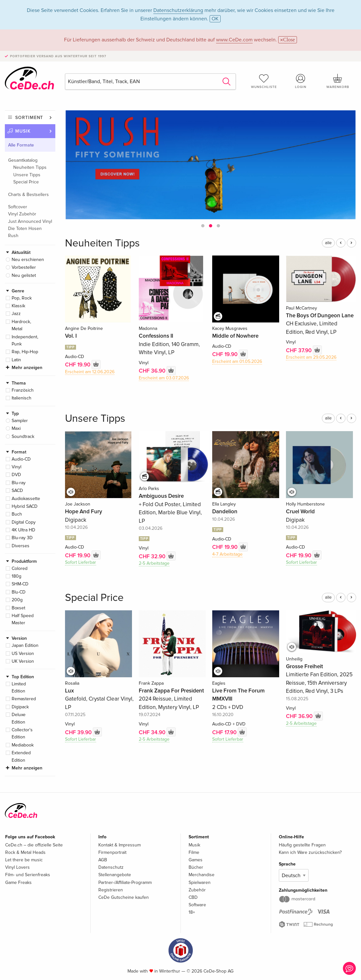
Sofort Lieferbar (81, 562)
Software (197, 905)
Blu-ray (19, 483)
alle (328, 243)
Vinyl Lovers (17, 867)
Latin (16, 360)
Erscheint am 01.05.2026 (237, 361)
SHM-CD (20, 584)
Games (196, 860)
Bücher (196, 867)
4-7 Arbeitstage (227, 554)
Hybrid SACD (25, 506)
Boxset (18, 608)
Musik (23, 131)
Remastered (24, 699)
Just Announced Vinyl (30, 221)
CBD (193, 897)
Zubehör (197, 890)
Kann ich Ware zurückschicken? (310, 852)
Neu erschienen (28, 260)
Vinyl (16, 467)
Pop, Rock (22, 298)
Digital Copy (24, 522)
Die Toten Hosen (25, 229)
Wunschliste (264, 81)
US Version (23, 653)
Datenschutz (111, 867)
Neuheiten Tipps (30, 167)
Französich (23, 390)
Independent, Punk (25, 340)
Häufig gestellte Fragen (302, 845)
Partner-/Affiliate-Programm (125, 882)
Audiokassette (26, 499)
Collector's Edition (22, 733)
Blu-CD (19, 592)
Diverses (21, 546)
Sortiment (29, 118)
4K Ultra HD (23, 530)
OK (215, 19)
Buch (17, 514)
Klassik (18, 306)
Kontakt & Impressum (120, 845)
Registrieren (111, 890)
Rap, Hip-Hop (25, 352)
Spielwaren (200, 882)
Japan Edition (25, 645)
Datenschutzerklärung (178, 10)
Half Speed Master (23, 619)
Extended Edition (21, 756)
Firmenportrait (112, 852)
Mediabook (23, 745)
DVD (16, 475)
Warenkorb (338, 81)
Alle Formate (21, 145)
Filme (194, 852)
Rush (13, 236)
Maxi (16, 428)
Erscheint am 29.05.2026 (311, 357)
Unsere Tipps (27, 175)
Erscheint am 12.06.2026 (90, 372)
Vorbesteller (24, 267)
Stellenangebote (115, 875)
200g (17, 600)
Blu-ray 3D (22, 538)
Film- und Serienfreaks (28, 875)
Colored (20, 568)
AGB (103, 860)
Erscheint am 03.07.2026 (164, 378)
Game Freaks (18, 882)
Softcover (18, 207)
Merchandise (202, 875)
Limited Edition (19, 687)
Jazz (16, 314)
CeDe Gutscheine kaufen (124, 897)
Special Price (26, 182)
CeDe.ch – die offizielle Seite (34, 845)
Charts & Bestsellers (28, 195)
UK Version (23, 661)
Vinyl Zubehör (22, 214)
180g (16, 576)
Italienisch (22, 398)
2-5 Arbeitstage (154, 563)
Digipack (20, 707)
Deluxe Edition (19, 718)
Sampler (20, 421)
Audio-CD (21, 459)
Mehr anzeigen (27, 368)
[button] (203, 226)
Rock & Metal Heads (25, 852)
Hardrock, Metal (21, 325)
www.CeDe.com (234, 40)
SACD (17, 490)
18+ (192, 912)
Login (301, 81)
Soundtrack (23, 436)
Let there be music (24, 860)
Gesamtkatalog (23, 160)
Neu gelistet (24, 275)
